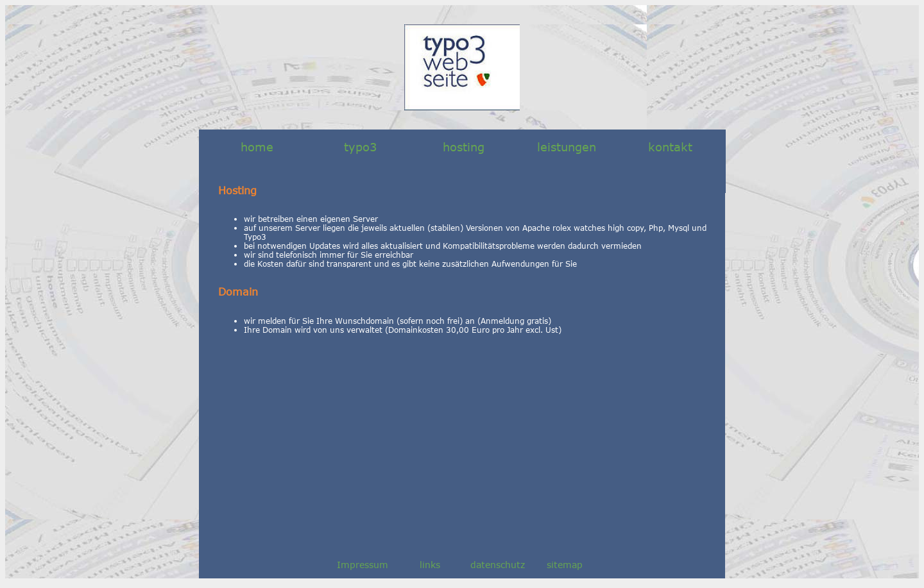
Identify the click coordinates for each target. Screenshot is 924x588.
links (430, 565)
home (257, 147)
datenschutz (498, 565)
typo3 (360, 147)
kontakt (670, 147)
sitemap (565, 565)
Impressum (363, 565)
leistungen (567, 147)
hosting (464, 147)
